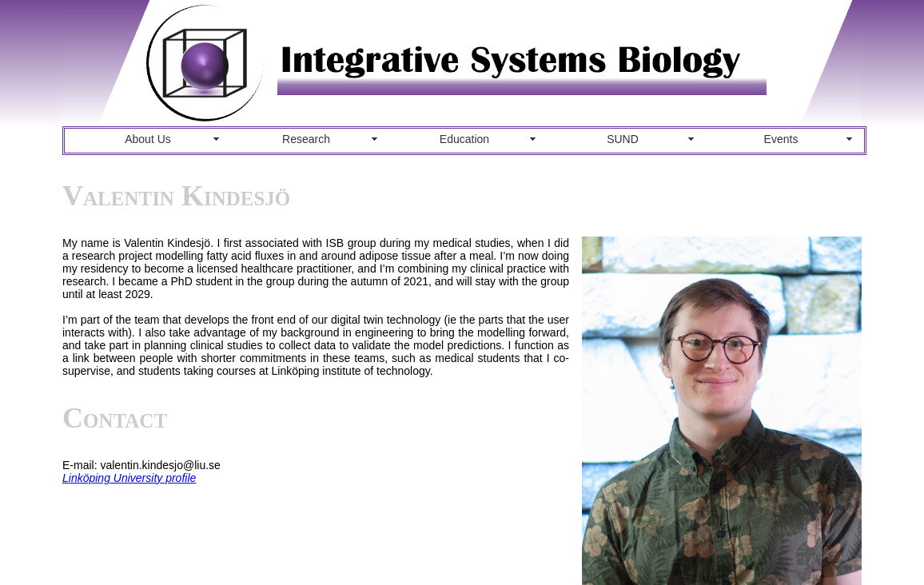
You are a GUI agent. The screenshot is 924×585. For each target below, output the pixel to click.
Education (464, 139)
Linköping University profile (129, 478)
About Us (148, 139)
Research (306, 139)
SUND (623, 139)
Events (781, 139)
